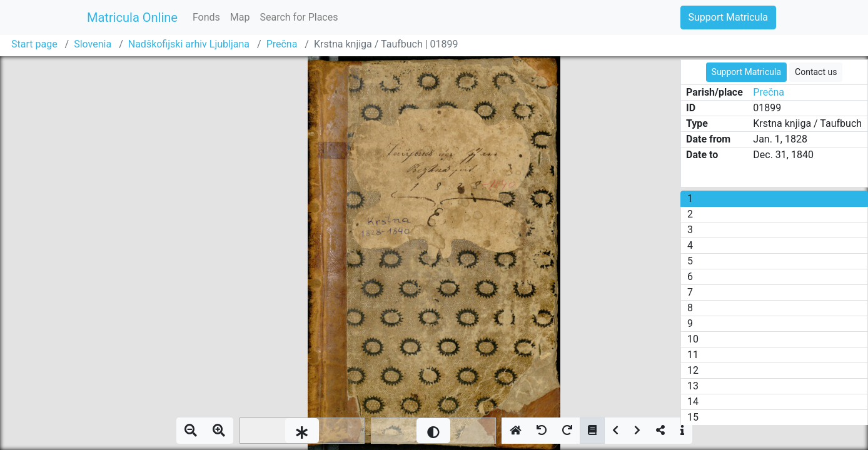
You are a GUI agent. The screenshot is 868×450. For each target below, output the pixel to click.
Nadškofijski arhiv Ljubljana (189, 44)
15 (693, 417)
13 (693, 386)
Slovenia (93, 44)
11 (693, 355)
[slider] (302, 431)
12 (693, 370)
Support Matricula (728, 17)
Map (240, 17)
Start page (34, 44)
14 (693, 402)
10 (693, 339)
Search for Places (299, 17)
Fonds (206, 17)
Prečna (282, 44)
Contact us (816, 72)
